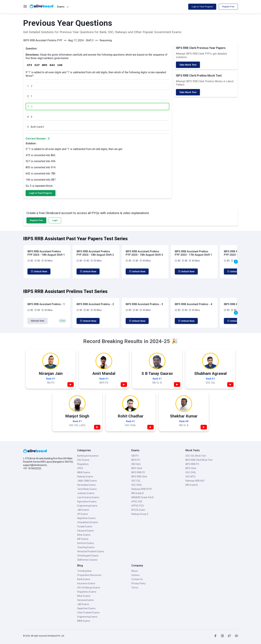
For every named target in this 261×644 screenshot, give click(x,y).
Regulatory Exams (87, 592)
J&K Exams (83, 510)
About (135, 571)
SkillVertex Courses (87, 560)
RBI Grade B (137, 493)
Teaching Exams (86, 547)
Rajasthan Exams (86, 518)
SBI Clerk (136, 464)
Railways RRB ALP (195, 481)
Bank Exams (84, 579)
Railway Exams (85, 477)
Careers (135, 575)
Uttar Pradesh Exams (88, 613)
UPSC (80, 468)
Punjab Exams (85, 526)
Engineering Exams (87, 506)
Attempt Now (37, 321)
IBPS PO (136, 460)
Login (55, 220)
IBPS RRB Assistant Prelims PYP (43, 40)
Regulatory (83, 464)
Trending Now (84, 571)
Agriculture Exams (87, 502)
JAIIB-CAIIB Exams (87, 481)
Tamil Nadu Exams (87, 489)
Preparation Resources (89, 575)
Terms (135, 588)
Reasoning (106, 40)
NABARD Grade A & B (142, 497)
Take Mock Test (188, 65)
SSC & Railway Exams (89, 588)
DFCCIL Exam (138, 510)
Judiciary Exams (86, 493)
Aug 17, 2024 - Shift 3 (81, 40)
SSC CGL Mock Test (196, 456)
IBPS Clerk (137, 468)
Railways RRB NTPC (142, 489)
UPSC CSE (137, 502)
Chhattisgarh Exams (88, 556)
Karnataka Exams (86, 485)
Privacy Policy (138, 583)
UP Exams (83, 514)
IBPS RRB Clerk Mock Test (199, 460)
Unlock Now (39, 271)
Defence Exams (86, 543)
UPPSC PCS (138, 506)
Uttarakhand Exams (88, 522)
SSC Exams (83, 460)
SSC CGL (136, 481)
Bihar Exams (84, 535)
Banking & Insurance (88, 456)
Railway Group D (140, 514)
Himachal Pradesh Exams (91, 551)
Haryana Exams (85, 531)
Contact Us (137, 579)
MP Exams (83, 539)
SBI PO (135, 456)
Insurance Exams (86, 583)
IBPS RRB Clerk (139, 477)
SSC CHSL (137, 485)
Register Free (228, 7)
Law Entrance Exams (88, 497)
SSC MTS (190, 477)
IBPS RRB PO (138, 472)
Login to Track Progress (202, 7)
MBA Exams (84, 472)
